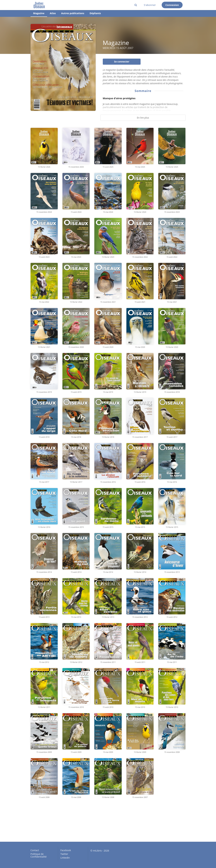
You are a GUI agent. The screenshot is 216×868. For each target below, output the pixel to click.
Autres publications (73, 13)
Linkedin (65, 858)
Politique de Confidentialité (39, 855)
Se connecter (122, 62)
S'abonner (150, 5)
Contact (35, 850)
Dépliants (95, 13)
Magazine (39, 13)
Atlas (53, 13)
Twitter (64, 854)
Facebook (66, 850)
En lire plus (143, 118)
